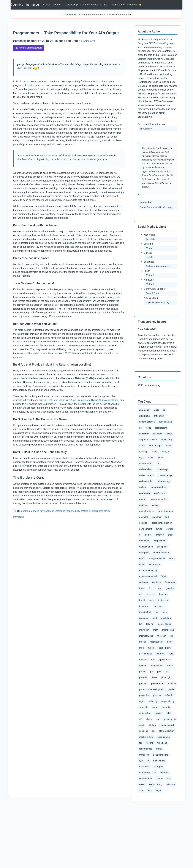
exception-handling (148, 600)
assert (142, 445)
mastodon (162, 661)
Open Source (118, 5)
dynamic (143, 562)
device (166, 548)
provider (168, 744)
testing (85, 511)
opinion (169, 705)
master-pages (146, 661)
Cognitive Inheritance (25, 5)
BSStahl (150, 275)
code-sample (166, 490)
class (142, 469)
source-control (146, 781)
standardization (147, 788)
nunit (156, 698)
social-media (145, 775)
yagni (150, 852)
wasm (162, 840)
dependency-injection (162, 542)
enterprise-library (147, 581)
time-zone (144, 801)
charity (143, 463)
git (162, 624)
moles (142, 686)
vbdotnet (144, 833)
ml (141, 680)
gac (141, 624)
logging (165, 655)
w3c (153, 840)
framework (145, 618)
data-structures (147, 530)
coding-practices (30, 511)
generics (152, 625)
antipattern (163, 418)
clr (141, 475)
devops (143, 556)
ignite (142, 637)
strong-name (145, 794)
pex (158, 717)
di (152, 556)
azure (159, 451)
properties (155, 744)
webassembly (146, 846)
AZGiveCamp (71, 5)
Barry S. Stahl (152, 293)
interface (144, 643)
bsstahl (149, 257)
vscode (143, 840)
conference (167, 510)
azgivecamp (146, 451)
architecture (165, 431)
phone (142, 724)
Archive (46, 5)
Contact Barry (147, 202)
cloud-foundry (165, 469)
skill (142, 768)
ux (170, 827)
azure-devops (146, 457)
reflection (144, 750)
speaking (162, 781)
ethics (107, 511)
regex (156, 750)
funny (158, 618)
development (88, 41)
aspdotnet (146, 438)
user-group (145, 827)
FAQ (106, 5)
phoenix (168, 718)
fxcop (168, 618)
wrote (26, 82)
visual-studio (162, 833)
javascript (153, 649)
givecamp (145, 631)
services (171, 762)
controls (143, 517)
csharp (157, 524)
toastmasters (160, 801)
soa (169, 769)
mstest (162, 686)
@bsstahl (150, 239)
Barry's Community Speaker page (156, 207)
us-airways (166, 819)
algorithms (97, 511)
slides (159, 768)
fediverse (144, 612)
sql (173, 781)
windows (161, 846)
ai (90, 511)
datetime (157, 536)
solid (158, 775)
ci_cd (166, 463)
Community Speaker (91, 5)
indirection (154, 637)
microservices (148, 674)
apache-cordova (147, 424)
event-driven (156, 594)
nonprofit (144, 699)
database (144, 536)
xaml (172, 846)
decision (143, 542)
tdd (158, 794)
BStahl (149, 248)
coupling (144, 523)
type (161, 813)
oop (141, 705)
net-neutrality (146, 692)
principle (166, 730)
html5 (169, 631)
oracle (160, 711)
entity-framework (148, 587)
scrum (172, 756)
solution (169, 775)
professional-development (153, 738)
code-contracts (167, 482)
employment (145, 568)
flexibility (157, 612)
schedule (161, 756)
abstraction (146, 411)
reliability (167, 750)
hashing (158, 631)
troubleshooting (147, 813)
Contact (57, 5)
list (155, 655)
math (142, 667)
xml (141, 852)
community (148, 510)
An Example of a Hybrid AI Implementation (96, 400)
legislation (144, 655)
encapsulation (162, 568)
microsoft (166, 674)
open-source (154, 705)
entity (163, 581)
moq (152, 686)
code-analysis (153, 475)
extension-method (148, 606)
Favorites (132, 5)
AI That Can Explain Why (57, 400)
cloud (152, 469)
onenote (167, 698)
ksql (164, 649)
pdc (149, 718)
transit (142, 807)
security (143, 762)
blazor (159, 457)
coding (161, 496)
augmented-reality (158, 445)
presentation (149, 731)
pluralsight (155, 724)
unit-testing (148, 820)
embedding (167, 562)
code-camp (148, 482)
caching (171, 457)
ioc (171, 643)
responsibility (73, 511)
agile (161, 411)
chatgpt (155, 463)
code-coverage (146, 489)
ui (168, 813)
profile (142, 744)
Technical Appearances (157, 266)
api (141, 431)
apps (150, 431)
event (142, 594)
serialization (157, 762)
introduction (159, 643)
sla (150, 768)
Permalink (18, 517)
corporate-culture (160, 517)
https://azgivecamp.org (157, 302)
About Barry (146, 129)
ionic (142, 649)
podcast (168, 724)
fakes (163, 606)
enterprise (60, 511)
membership (155, 667)
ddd (168, 536)
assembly (161, 438)
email (155, 562)
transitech (155, 807)
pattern (171, 711)
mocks (150, 680)
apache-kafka (166, 425)
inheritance (169, 637)
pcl (141, 717)
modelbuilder (164, 680)
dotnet (161, 556)
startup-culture (165, 788)
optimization (146, 711)
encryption (144, 575)
